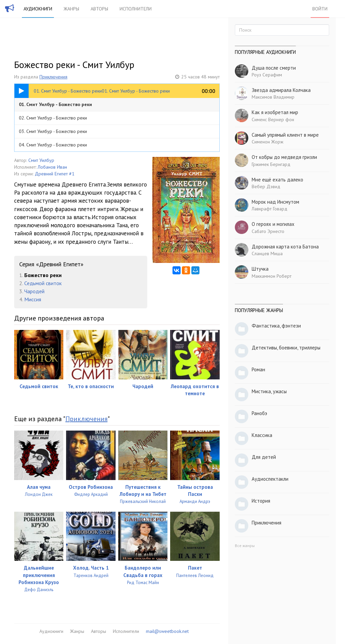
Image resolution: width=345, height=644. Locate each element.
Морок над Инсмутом (275, 202)
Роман (258, 369)
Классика (262, 435)
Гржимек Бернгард (271, 164)
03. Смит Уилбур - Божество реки (53, 131)
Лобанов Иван (52, 167)
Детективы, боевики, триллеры (286, 348)
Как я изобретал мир (275, 112)
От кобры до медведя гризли (284, 157)
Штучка (260, 269)
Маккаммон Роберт (272, 276)
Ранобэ (259, 413)
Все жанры (245, 546)
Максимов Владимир (273, 97)
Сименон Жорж (268, 142)
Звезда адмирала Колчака (281, 90)
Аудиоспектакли (270, 479)
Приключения (53, 77)
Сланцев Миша (267, 253)
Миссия (33, 299)
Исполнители (136, 9)
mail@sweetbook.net (167, 631)
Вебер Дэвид (266, 187)
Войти (320, 9)
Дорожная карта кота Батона (285, 247)
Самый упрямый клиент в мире (285, 135)
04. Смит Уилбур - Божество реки (53, 145)
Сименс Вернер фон (273, 120)
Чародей (34, 291)
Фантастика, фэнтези (276, 326)
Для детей (264, 457)
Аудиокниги (38, 9)
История (261, 501)
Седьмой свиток (43, 283)
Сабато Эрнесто (268, 231)
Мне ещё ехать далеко (277, 180)
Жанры (71, 9)
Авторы (99, 9)
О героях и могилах (273, 224)
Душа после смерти (274, 68)
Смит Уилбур (41, 160)
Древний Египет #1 (55, 174)
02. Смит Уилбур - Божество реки (53, 118)
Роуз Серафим (267, 75)
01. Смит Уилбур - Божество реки (55, 104)
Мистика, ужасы (269, 391)
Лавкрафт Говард (270, 209)
